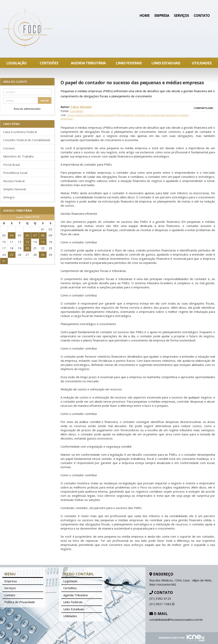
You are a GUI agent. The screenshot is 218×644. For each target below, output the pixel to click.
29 (43, 255)
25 (12, 255)
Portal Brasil (11, 165)
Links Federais (129, 63)
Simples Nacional (14, 189)
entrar (45, 101)
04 (12, 235)
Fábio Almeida (81, 107)
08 (43, 235)
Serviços (181, 15)
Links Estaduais (166, 63)
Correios (9, 148)
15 (43, 242)
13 (27, 242)
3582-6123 (160, 598)
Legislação (16, 63)
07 (35, 235)
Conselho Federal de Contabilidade (27, 140)
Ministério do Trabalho (18, 156)
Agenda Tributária (88, 63)
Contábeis (77, 111)
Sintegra (9, 197)
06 (27, 235)
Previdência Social (15, 173)
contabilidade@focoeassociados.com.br (176, 620)
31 (4, 261)
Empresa (162, 15)
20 (27, 248)
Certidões (49, 63)
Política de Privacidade (20, 602)
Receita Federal (14, 181)
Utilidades (202, 63)
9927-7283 (162, 604)
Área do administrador (27, 109)
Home (145, 15)
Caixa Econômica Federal (20, 132)
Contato (202, 15)
